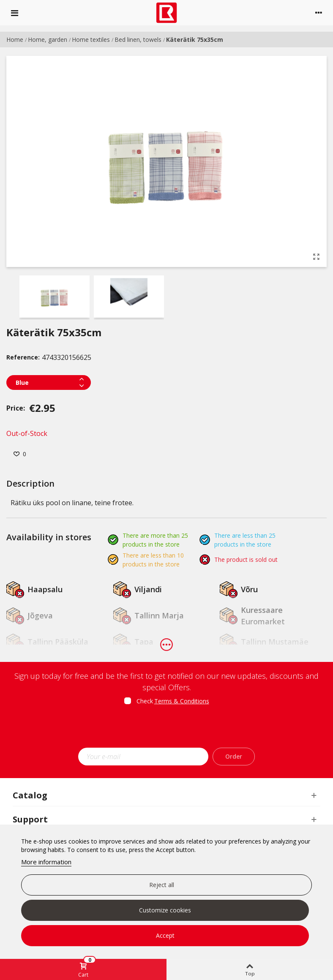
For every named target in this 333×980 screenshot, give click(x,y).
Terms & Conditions (182, 701)
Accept (165, 935)
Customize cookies (165, 910)
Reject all (162, 885)
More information (46, 862)
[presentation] (166, 729)
